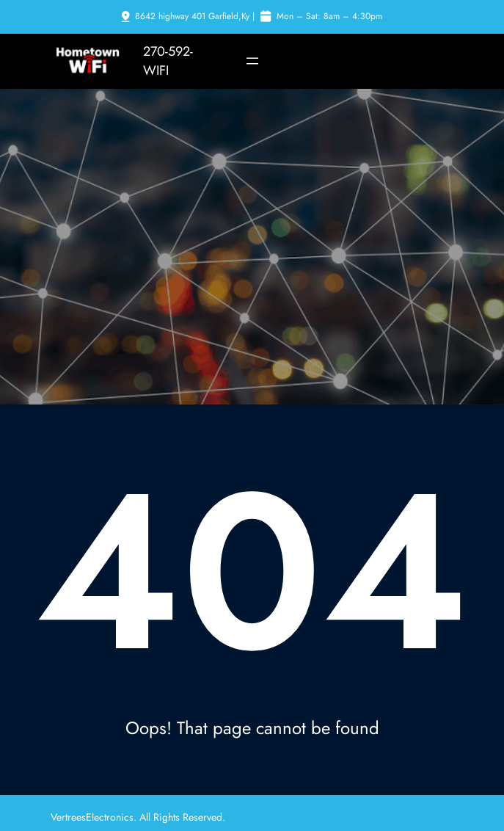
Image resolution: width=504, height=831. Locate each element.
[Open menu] (252, 61)
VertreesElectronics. (95, 817)
